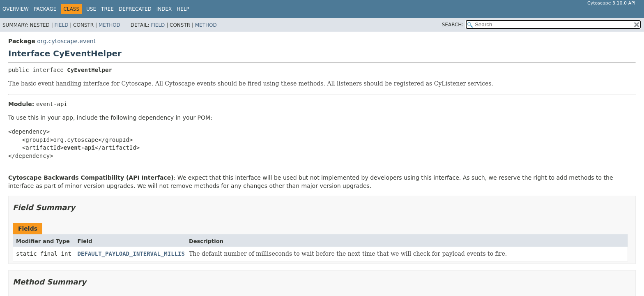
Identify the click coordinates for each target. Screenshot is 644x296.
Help (183, 9)
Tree (107, 9)
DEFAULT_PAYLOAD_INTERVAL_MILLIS (131, 254)
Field (61, 25)
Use (91, 9)
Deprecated (135, 9)
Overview (16, 9)
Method (109, 25)
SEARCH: (453, 25)
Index (164, 9)
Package (45, 9)
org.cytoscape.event (66, 41)
